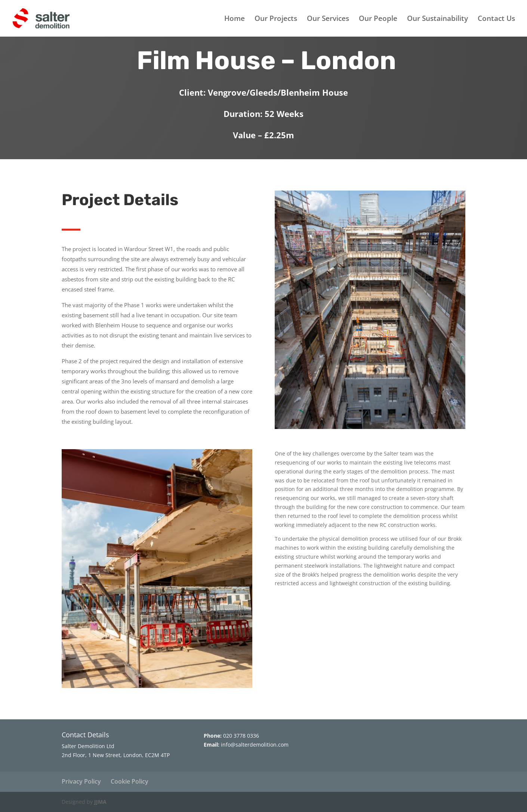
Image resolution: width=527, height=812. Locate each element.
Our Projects (276, 19)
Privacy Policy (81, 781)
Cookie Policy (130, 781)
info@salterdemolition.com (255, 745)
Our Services (328, 19)
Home (235, 19)
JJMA (100, 802)
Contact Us (496, 19)
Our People (378, 19)
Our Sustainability (437, 19)
